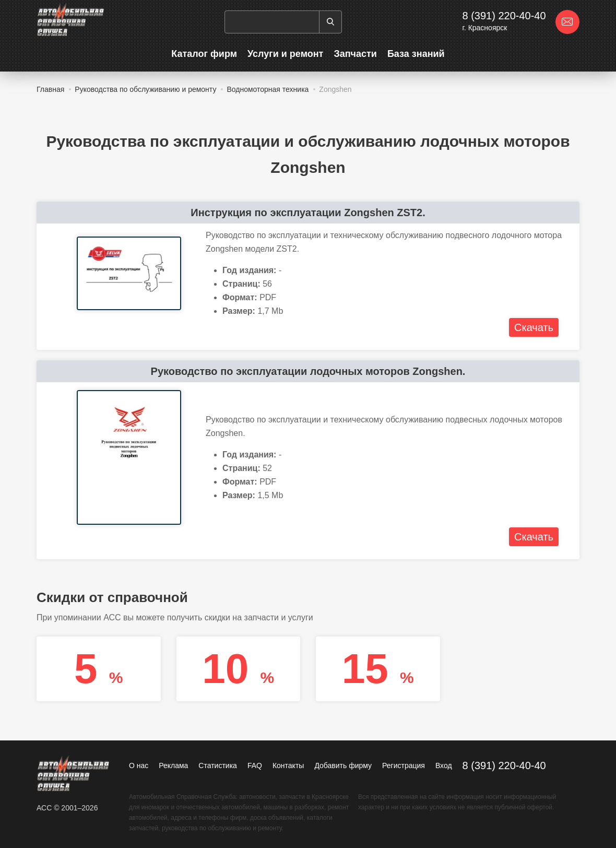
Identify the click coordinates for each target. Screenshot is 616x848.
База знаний (416, 54)
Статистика (218, 765)
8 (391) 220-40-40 (504, 16)
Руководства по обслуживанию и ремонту (145, 89)
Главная (50, 89)
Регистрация (404, 765)
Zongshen (335, 89)
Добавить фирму (343, 765)
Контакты (288, 765)
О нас (139, 765)
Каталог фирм (204, 54)
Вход (444, 765)
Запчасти (355, 54)
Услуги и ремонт (285, 54)
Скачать (534, 327)
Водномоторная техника (268, 89)
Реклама (173, 765)
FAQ (255, 765)
